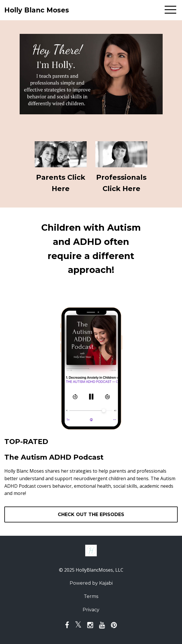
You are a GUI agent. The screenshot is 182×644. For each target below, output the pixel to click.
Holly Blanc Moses (37, 10)
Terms (91, 596)
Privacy (91, 610)
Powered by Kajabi (91, 583)
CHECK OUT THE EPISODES (91, 514)
